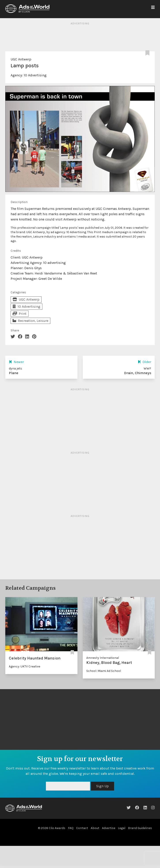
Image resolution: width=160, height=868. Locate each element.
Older (144, 362)
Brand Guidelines (140, 828)
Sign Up (103, 786)
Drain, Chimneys (138, 373)
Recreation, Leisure (30, 321)
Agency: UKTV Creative (24, 666)
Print (20, 314)
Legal (122, 828)
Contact (82, 828)
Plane (14, 373)
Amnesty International (103, 658)
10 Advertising (35, 75)
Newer (16, 362)
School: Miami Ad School (104, 671)
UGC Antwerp (21, 59)
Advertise (109, 828)
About (95, 828)
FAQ (71, 828)
